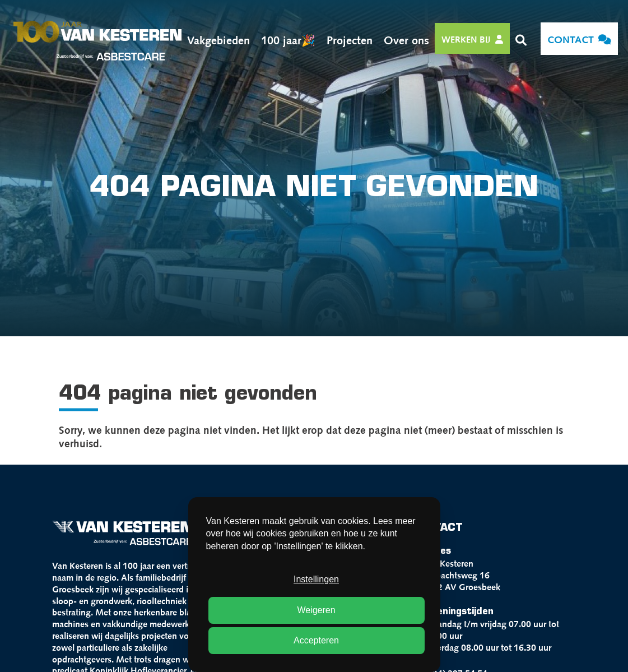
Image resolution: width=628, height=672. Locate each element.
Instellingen (316, 579)
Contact (579, 39)
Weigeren (316, 610)
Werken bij (472, 39)
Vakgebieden (218, 39)
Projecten (350, 39)
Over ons (406, 39)
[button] (521, 39)
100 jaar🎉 (288, 39)
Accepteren (316, 640)
